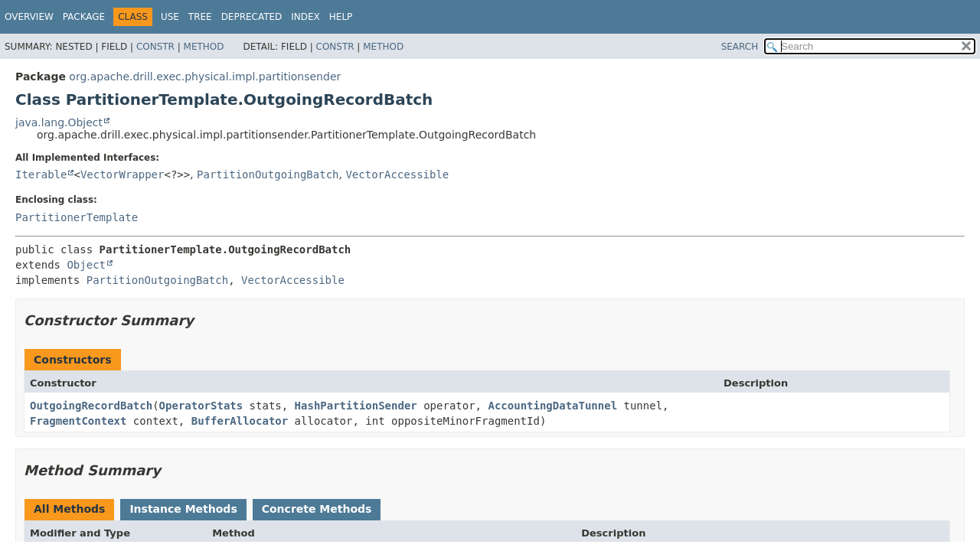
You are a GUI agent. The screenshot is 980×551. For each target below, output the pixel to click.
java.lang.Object (59, 122)
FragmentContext (78, 421)
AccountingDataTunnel (552, 406)
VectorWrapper (122, 174)
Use (170, 17)
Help (341, 17)
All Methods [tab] (69, 509)
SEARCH (740, 47)
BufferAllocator (240, 421)
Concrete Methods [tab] (317, 509)
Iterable (41, 174)
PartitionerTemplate (77, 217)
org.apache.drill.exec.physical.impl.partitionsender (205, 77)
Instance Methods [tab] (183, 509)
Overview (29, 17)
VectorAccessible (397, 174)
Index (305, 17)
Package (84, 17)
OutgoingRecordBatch (91, 406)
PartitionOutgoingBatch (268, 174)
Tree (200, 17)
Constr (155, 47)
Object (86, 265)
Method (204, 47)
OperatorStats (201, 406)
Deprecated (252, 17)
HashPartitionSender (356, 406)
